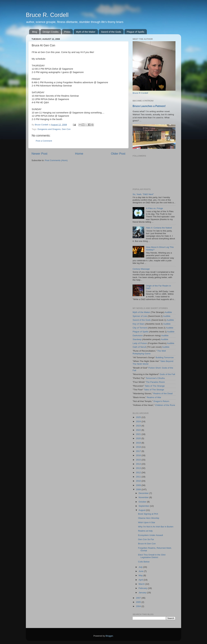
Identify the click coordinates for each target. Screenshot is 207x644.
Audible (168, 312)
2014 (139, 464)
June (141, 571)
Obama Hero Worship (149, 518)
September (144, 506)
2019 (139, 443)
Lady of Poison (140, 343)
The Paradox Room (155, 382)
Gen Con (66, 129)
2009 (139, 485)
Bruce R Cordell (140, 93)
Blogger (109, 636)
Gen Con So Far (146, 539)
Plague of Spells (136, 32)
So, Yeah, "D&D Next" (143, 194)
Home (79, 154)
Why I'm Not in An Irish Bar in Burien (156, 527)
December (144, 493)
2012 (139, 472)
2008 (139, 489)
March (142, 584)
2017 (139, 451)
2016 (139, 455)
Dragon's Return (161, 401)
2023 (139, 426)
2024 (139, 421)
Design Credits (51, 32)
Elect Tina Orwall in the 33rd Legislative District (152, 556)
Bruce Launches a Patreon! (149, 106)
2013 (139, 468)
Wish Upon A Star (147, 522)
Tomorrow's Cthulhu (155, 378)
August (142, 510)
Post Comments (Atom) (56, 160)
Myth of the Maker (86, 32)
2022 (139, 430)
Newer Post (39, 154)
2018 (139, 447)
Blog (35, 32)
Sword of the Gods (111, 32)
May (141, 575)
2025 (139, 417)
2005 (139, 602)
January (143, 593)
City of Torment (140, 328)
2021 (139, 434)
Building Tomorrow (165, 357)
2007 (139, 598)
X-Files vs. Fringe (154, 208)
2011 (139, 477)
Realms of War (154, 397)
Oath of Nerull (139, 347)
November (144, 497)
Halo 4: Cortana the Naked (159, 228)
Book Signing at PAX (148, 514)
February (143, 588)
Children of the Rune (165, 405)
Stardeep (137, 339)
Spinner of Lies (140, 316)
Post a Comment (44, 141)
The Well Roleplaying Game (149, 352)
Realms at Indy (145, 531)
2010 (139, 481)
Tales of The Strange (155, 386)
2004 (139, 606)
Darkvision (138, 335)
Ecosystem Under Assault (151, 535)
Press (67, 32)
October (143, 502)
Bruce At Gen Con (147, 544)
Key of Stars (139, 324)
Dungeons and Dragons (49, 129)
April (141, 580)
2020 (139, 438)
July (141, 567)
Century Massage (141, 269)
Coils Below (144, 562)
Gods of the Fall (167, 374)
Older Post (118, 154)
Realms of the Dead (163, 393)
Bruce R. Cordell (47, 15)
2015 (139, 460)
